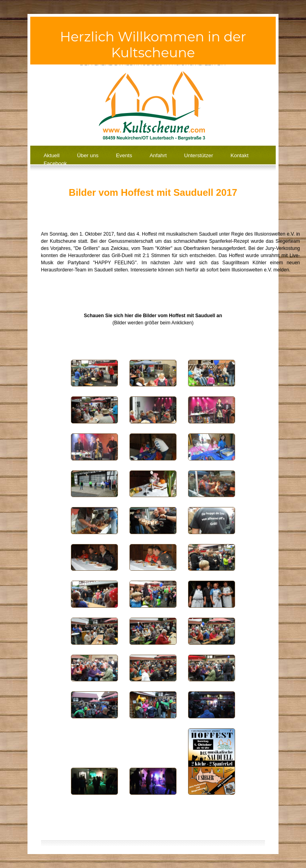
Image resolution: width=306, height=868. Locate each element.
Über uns (88, 155)
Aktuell (51, 155)
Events (124, 155)
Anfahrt (158, 155)
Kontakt (239, 155)
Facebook (55, 163)
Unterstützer (199, 155)
